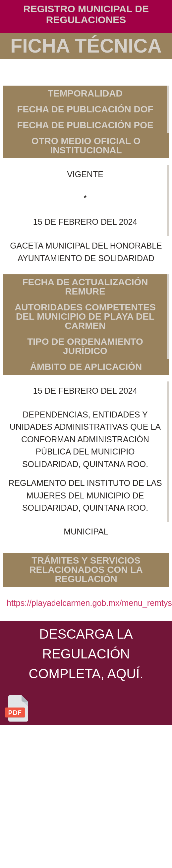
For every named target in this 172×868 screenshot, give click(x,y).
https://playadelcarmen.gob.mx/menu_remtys (89, 603)
